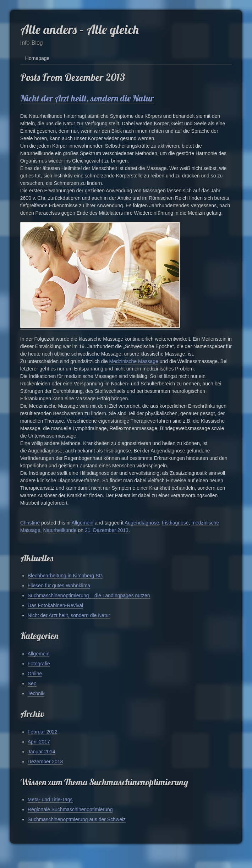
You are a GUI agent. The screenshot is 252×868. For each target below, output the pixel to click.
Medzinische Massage (134, 361)
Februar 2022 (43, 732)
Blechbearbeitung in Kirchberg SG (65, 576)
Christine (30, 523)
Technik (36, 693)
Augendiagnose (142, 523)
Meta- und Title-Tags (50, 800)
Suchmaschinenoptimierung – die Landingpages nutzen (89, 595)
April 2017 (39, 742)
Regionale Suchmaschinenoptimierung (70, 809)
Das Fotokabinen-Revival (55, 605)
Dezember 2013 (45, 762)
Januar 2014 (42, 752)
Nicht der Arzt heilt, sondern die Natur (87, 98)
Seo (32, 683)
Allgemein (83, 523)
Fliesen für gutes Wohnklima (59, 586)
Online (35, 674)
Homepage (37, 58)
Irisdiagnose (175, 523)
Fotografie (39, 664)
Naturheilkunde (60, 530)
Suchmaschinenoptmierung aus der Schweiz (77, 819)
